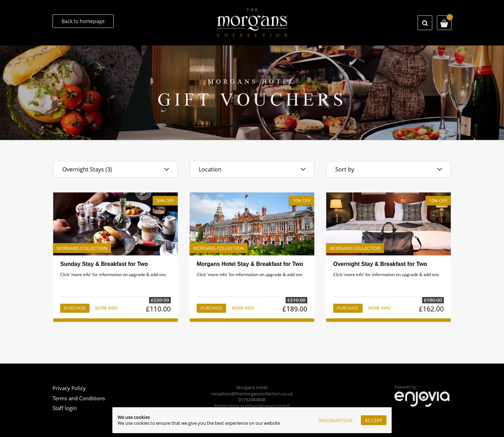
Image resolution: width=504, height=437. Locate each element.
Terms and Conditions (79, 398)
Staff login (65, 408)
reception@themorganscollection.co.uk (252, 394)
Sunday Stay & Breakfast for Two (104, 264)
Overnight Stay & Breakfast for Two (380, 264)
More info (106, 308)
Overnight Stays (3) (87, 169)
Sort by (345, 169)
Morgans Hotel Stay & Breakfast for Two (250, 264)
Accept (374, 420)
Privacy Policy (69, 388)
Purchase (75, 308)
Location (210, 169)
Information (335, 420)
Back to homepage (83, 21)
